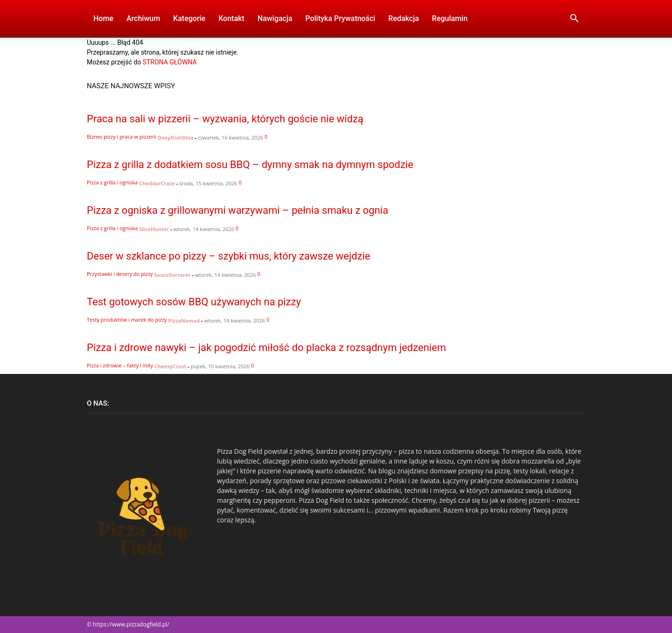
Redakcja (403, 18)
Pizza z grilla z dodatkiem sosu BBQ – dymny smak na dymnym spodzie (250, 165)
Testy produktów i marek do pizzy (127, 320)
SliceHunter (154, 229)
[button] (574, 19)
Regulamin (450, 18)
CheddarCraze (157, 183)
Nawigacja (275, 18)
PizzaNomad (184, 320)
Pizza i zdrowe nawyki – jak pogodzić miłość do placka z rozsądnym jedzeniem (266, 348)
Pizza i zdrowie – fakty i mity (120, 365)
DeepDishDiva (176, 137)
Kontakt (231, 18)
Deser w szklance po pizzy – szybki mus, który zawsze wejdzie (228, 256)
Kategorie (189, 18)
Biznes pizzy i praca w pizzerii (122, 137)
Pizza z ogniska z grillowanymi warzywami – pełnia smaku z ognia (238, 210)
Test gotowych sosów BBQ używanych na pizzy (194, 302)
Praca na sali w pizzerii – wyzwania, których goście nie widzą (225, 119)
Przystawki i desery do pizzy (120, 274)
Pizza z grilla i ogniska (112, 182)
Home (103, 18)
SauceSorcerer (172, 275)
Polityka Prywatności (340, 18)
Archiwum (143, 18)
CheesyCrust (170, 366)
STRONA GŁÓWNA (170, 62)
